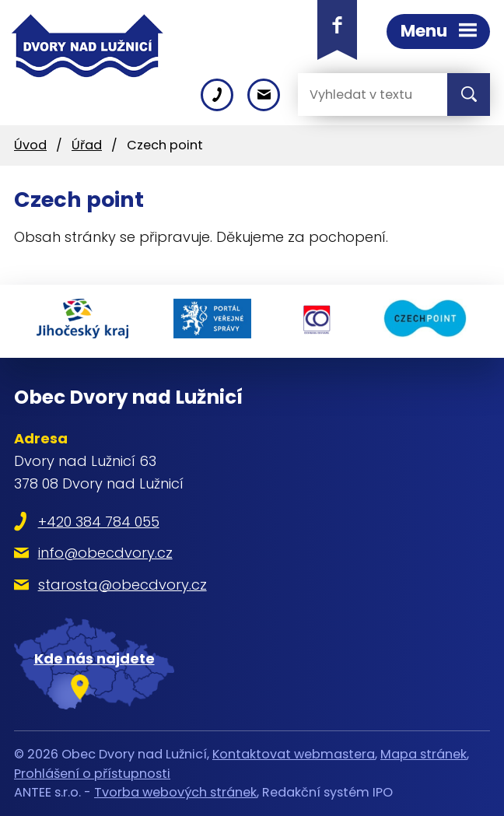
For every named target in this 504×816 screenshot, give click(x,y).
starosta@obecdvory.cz (122, 585)
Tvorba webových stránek (175, 792)
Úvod (30, 145)
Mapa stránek (423, 754)
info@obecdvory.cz (105, 553)
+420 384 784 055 (99, 522)
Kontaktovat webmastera (294, 754)
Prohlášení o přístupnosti (92, 774)
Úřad (87, 145)
